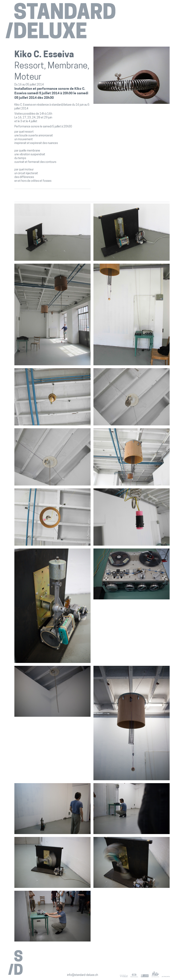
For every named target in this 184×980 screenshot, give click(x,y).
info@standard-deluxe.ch (82, 975)
